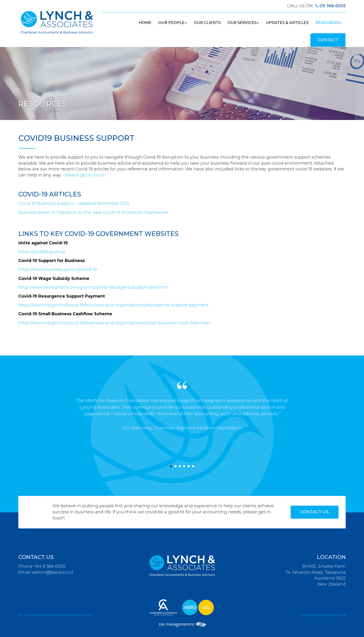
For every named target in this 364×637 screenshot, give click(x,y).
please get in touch (85, 175)
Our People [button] (173, 23)
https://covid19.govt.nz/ (42, 252)
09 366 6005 (333, 6)
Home (145, 23)
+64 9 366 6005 (50, 566)
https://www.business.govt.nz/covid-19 (58, 269)
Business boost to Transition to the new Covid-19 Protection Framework (93, 212)
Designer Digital (333, 615)
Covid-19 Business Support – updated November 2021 (74, 203)
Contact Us (315, 512)
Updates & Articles (287, 23)
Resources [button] (329, 23)
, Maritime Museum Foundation (208, 428)
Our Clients (207, 23)
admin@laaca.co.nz (53, 572)
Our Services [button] (243, 23)
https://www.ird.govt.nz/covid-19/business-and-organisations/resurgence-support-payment (113, 305)
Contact (328, 40)
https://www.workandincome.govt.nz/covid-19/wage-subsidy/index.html (93, 287)
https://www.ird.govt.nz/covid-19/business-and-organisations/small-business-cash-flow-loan (114, 323)
